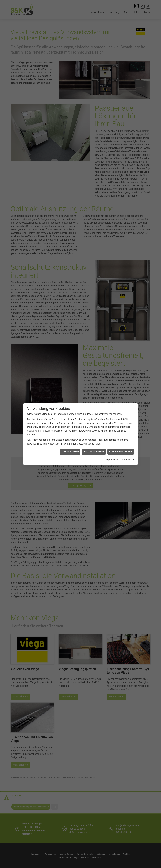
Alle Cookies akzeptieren (121, 191)
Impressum (112, 199)
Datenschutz (127, 199)
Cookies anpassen (70, 191)
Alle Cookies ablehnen (94, 191)
